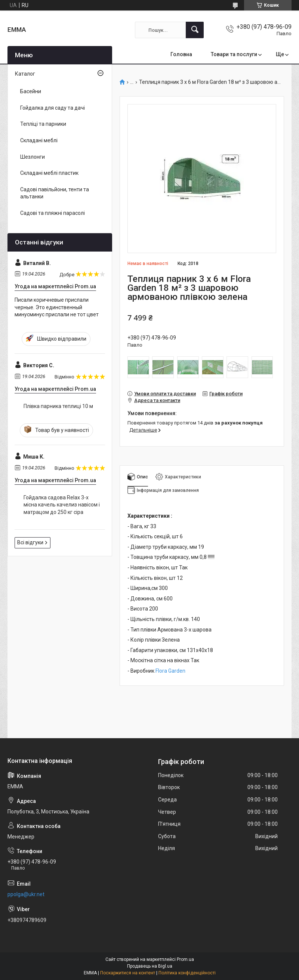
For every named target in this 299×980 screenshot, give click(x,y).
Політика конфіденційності (187, 973)
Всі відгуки (30, 542)
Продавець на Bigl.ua (150, 966)
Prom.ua (185, 959)
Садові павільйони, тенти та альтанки (55, 193)
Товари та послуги (234, 54)
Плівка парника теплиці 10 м (58, 406)
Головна (181, 54)
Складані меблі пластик (49, 173)
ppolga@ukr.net (26, 894)
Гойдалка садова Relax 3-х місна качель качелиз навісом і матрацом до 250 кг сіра (62, 505)
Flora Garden (170, 671)
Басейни (31, 91)
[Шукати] (195, 30)
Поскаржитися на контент (128, 973)
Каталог (25, 74)
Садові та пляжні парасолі (53, 213)
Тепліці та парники (43, 124)
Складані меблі (39, 140)
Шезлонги (33, 157)
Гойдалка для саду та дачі (53, 108)
